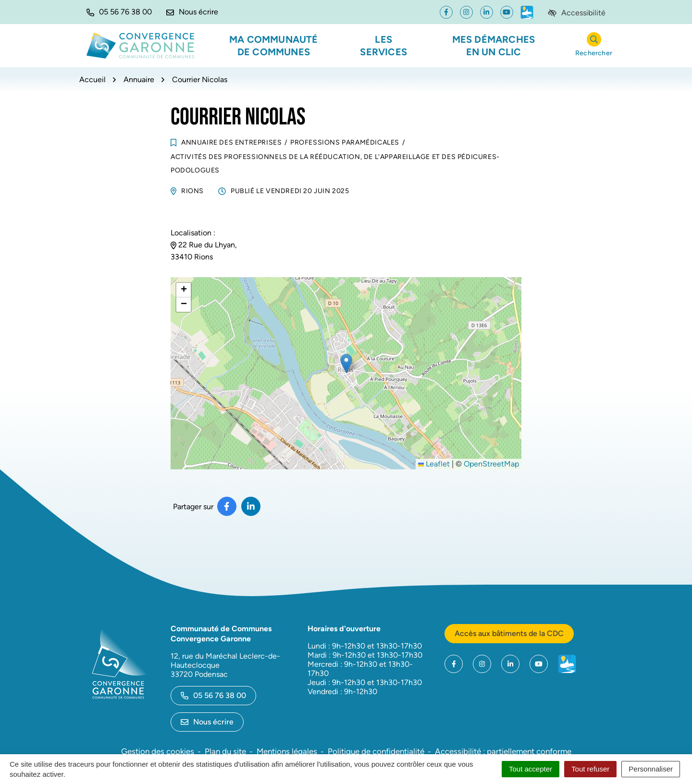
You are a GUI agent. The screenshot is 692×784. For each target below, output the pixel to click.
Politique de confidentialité (376, 751)
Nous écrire (207, 722)
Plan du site (225, 751)
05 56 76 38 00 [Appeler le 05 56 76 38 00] (213, 695)
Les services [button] (383, 46)
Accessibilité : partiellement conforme (503, 751)
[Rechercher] (594, 46)
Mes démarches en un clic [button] (494, 46)
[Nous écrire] (192, 12)
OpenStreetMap (491, 464)
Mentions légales (287, 751)
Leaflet (434, 464)
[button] (119, 12)
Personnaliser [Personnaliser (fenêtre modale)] (651, 769)
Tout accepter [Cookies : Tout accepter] (531, 769)
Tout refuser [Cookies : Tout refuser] (590, 769)
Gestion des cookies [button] (158, 751)
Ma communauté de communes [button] (274, 46)
